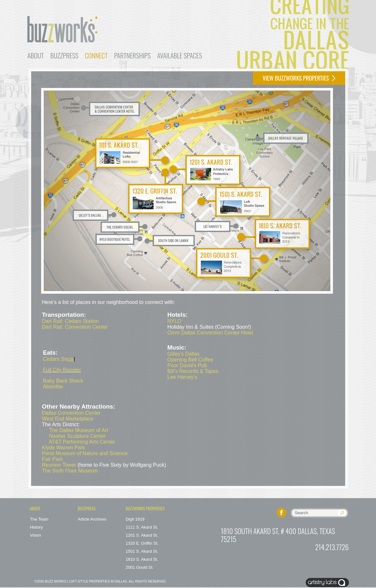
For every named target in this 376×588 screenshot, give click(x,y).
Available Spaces (180, 56)
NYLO (175, 321)
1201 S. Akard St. (142, 535)
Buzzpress (64, 56)
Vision (36, 535)
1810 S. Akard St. (142, 559)
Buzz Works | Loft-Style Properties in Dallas (86, 581)
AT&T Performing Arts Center (82, 442)
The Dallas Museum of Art (78, 430)
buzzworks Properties (145, 508)
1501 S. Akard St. (142, 551)
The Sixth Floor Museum (70, 471)
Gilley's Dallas (184, 354)
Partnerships (132, 56)
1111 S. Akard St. (142, 527)
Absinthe (53, 387)
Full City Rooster (62, 370)
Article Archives (92, 519)
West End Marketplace (68, 419)
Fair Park (53, 459)
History (36, 527)
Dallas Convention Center (71, 413)
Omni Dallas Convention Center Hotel (210, 333)
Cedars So (58, 359)
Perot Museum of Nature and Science (85, 453)
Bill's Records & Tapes (193, 371)
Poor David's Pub (187, 365)
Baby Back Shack (63, 381)
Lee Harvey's (182, 377)
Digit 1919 (135, 519)
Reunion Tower (59, 465)
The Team (39, 519)
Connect (96, 56)
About (36, 56)
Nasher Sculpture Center (77, 436)
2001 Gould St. (140, 567)
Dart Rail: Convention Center (75, 327)
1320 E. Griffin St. (142, 543)
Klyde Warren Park (64, 448)
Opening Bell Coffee (190, 360)
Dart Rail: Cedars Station (71, 321)
